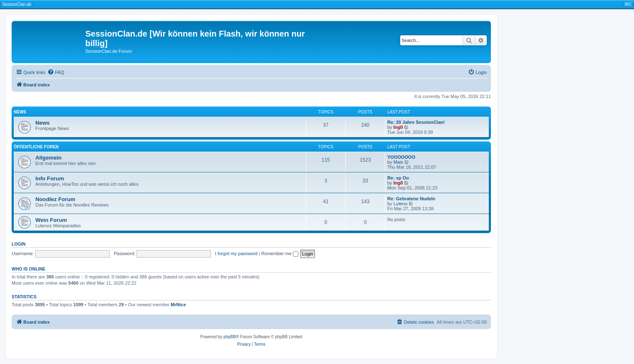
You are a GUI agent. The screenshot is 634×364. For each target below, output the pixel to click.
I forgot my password (236, 253)
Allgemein (48, 158)
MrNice (178, 305)
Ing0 (398, 127)
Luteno (401, 204)
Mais (398, 162)
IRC (628, 4)
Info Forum (50, 178)
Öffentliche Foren (36, 147)
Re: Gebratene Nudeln (411, 199)
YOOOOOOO (401, 157)
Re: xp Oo (398, 178)
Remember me (280, 253)
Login (19, 244)
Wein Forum (51, 220)
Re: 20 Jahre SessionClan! (416, 122)
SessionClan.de (17, 4)
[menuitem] (56, 72)
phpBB (230, 337)
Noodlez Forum (55, 199)
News (20, 112)
